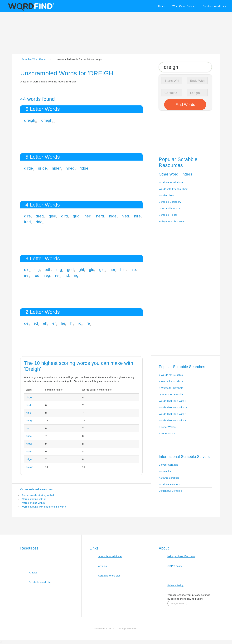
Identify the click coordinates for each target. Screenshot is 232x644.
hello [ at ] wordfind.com (181, 556)
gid (92, 270)
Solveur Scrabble (169, 465)
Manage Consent (177, 603)
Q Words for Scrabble (171, 394)
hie (133, 270)
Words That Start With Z (173, 401)
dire (27, 216)
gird (65, 216)
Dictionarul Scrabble (170, 491)
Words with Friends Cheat (174, 189)
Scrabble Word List (40, 582)
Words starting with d (33, 499)
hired (70, 168)
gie (102, 270)
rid (67, 275)
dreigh (30, 120)
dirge (29, 168)
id (80, 323)
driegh (47, 120)
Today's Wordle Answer (172, 221)
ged (70, 270)
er (54, 323)
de (26, 323)
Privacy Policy (175, 585)
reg (47, 275)
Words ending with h (33, 503)
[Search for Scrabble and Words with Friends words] (185, 67)
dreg (40, 216)
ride (39, 222)
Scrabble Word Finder (171, 182)
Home (162, 6)
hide (113, 216)
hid (123, 270)
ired (27, 222)
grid (76, 216)
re (88, 323)
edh (48, 270)
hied (125, 216)
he (63, 323)
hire (137, 216)
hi (72, 323)
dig (37, 270)
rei (57, 275)
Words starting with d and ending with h (44, 507)
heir (88, 216)
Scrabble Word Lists (214, 6)
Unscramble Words (170, 208)
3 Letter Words (167, 433)
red (36, 275)
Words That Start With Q (173, 407)
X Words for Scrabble (171, 388)
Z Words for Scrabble (171, 381)
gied (52, 216)
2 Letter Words (167, 427)
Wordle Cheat (167, 195)
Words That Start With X (173, 420)
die (27, 270)
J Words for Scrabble (171, 375)
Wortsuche (165, 471)
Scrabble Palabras (169, 484)
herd (100, 216)
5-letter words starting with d (38, 495)
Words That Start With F (173, 414)
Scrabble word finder (110, 556)
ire (26, 275)
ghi (81, 270)
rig (76, 275)
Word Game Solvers (184, 6)
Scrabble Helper (168, 215)
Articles (33, 573)
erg (59, 270)
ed (36, 323)
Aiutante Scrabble (169, 478)
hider (56, 168)
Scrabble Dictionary (170, 202)
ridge (84, 168)
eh (45, 323)
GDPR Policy (175, 566)
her (112, 270)
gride (42, 168)
